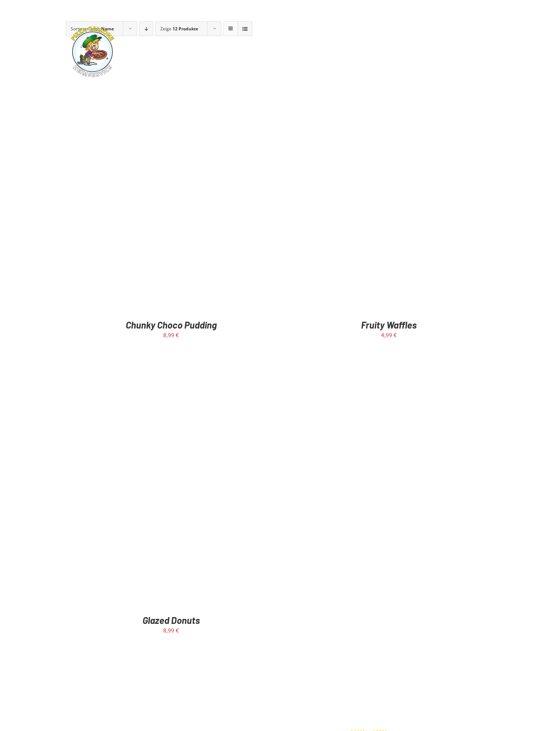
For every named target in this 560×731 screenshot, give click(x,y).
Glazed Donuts (171, 620)
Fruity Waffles (389, 325)
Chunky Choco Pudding (171, 325)
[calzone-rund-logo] (92, 27)
